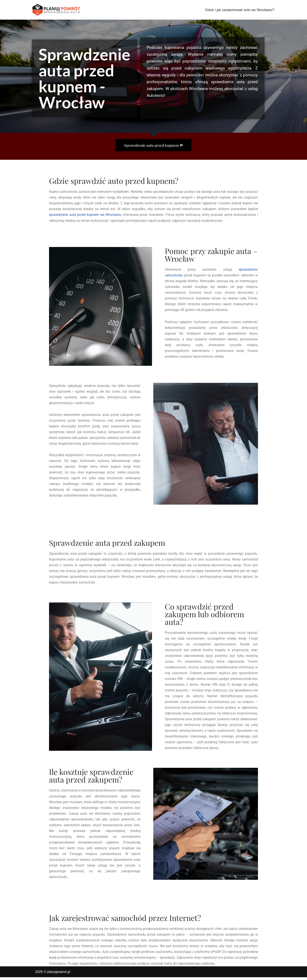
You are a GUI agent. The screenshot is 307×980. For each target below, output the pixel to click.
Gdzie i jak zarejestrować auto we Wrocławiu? (240, 10)
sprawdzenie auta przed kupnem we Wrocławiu (85, 215)
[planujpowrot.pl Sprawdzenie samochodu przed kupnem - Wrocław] (56, 10)
